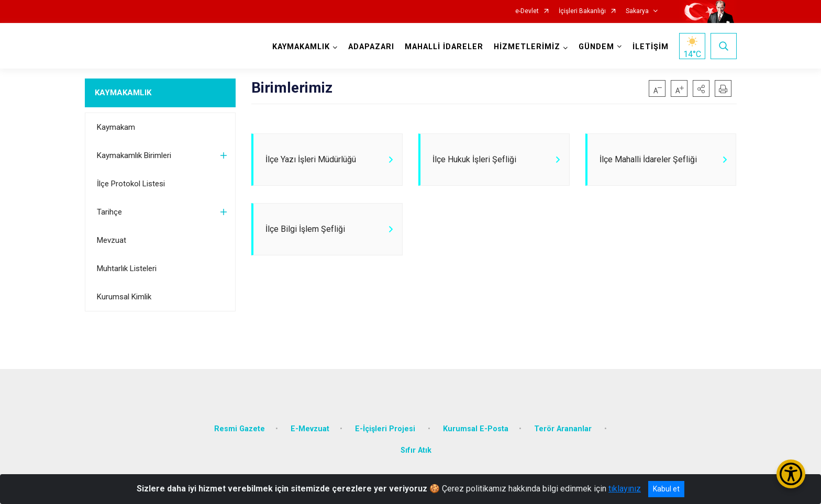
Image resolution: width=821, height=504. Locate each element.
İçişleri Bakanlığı (582, 11)
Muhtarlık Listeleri (127, 268)
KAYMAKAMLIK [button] (301, 47)
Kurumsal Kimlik (124, 297)
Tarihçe (109, 212)
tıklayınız (625, 489)
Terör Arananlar (564, 428)
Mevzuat (112, 240)
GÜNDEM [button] (596, 47)
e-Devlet (527, 11)
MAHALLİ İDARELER (444, 47)
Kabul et (666, 489)
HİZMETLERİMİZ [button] (527, 47)
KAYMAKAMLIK (123, 93)
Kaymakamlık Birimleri (134, 155)
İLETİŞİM (651, 47)
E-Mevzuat (310, 428)
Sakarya (637, 11)
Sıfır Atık (416, 450)
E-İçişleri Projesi (386, 428)
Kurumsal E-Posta (476, 428)
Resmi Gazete (240, 428)
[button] (701, 88)
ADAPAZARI (371, 47)
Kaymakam (116, 127)
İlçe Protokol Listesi (131, 184)
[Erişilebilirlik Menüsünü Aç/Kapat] (791, 474)
